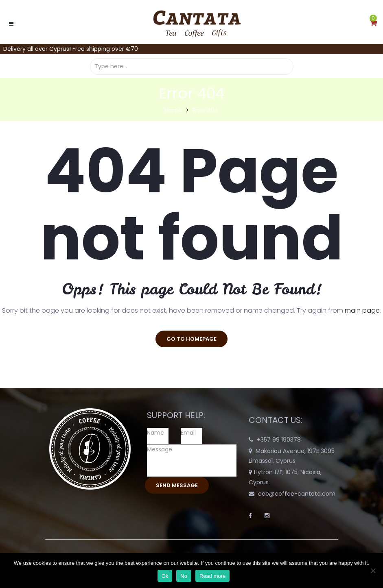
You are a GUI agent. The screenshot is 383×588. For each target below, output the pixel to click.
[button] (373, 24)
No (184, 576)
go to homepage (191, 339)
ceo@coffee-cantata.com (297, 494)
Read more (212, 576)
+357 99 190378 (279, 440)
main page (362, 310)
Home (173, 110)
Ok (165, 576)
